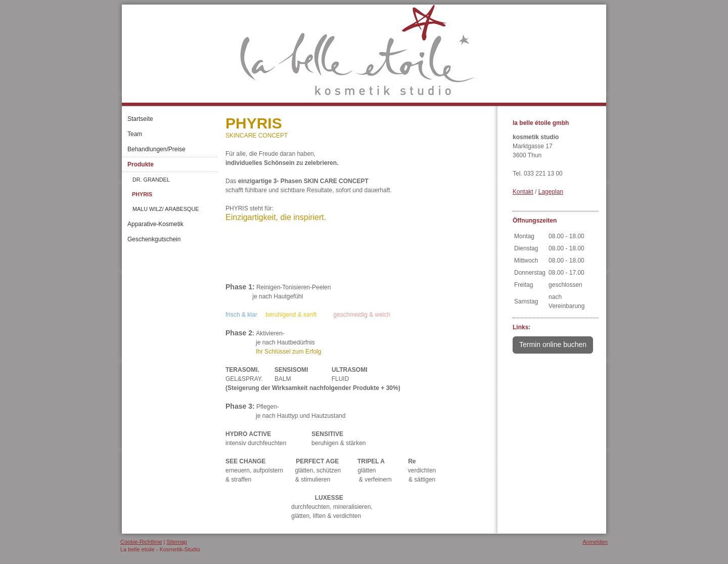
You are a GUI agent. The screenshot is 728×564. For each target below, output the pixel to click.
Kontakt (523, 192)
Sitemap (177, 542)
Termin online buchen (553, 344)
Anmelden (595, 542)
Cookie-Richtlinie (141, 542)
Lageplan (551, 192)
